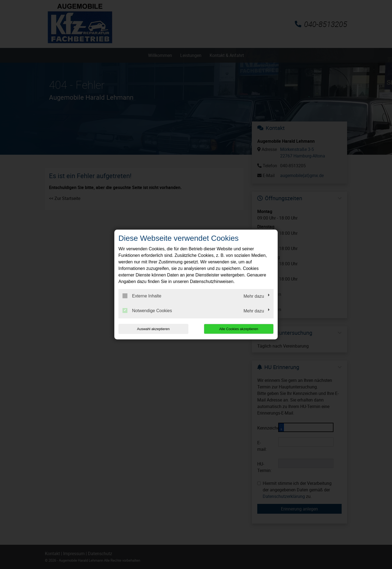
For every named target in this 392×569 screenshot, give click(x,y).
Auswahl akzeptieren (153, 329)
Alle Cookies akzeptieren (239, 329)
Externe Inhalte (142, 296)
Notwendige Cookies (147, 311)
